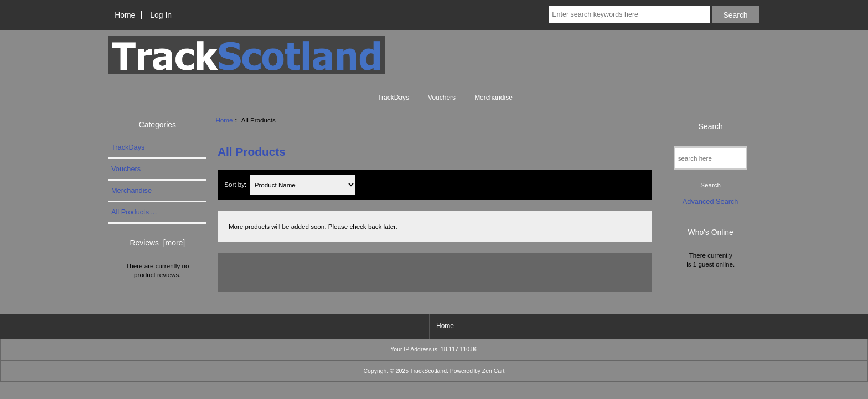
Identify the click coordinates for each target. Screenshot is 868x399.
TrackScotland (428, 371)
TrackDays (393, 98)
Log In (161, 15)
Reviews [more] (157, 243)
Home (125, 15)
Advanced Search (711, 201)
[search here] (711, 158)
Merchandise (494, 98)
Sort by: (236, 185)
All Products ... (134, 212)
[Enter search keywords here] (629, 14)
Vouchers (442, 98)
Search (711, 126)
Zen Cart (494, 371)
